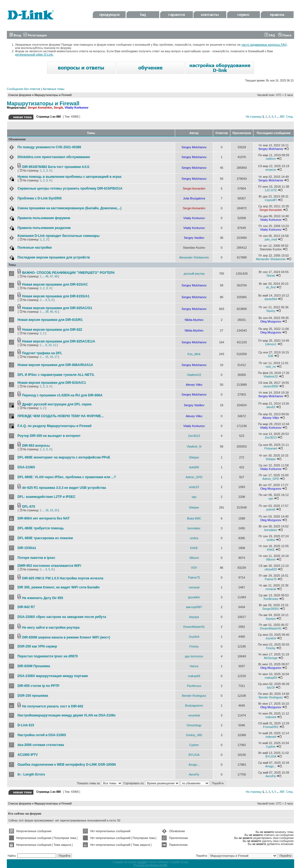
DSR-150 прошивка (33, 696)
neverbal (194, 715)
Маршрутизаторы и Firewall (53, 95)
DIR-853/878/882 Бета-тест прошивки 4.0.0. (56, 167)
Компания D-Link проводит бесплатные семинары (59, 236)
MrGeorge (271, 658)
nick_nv (271, 367)
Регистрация (35, 35)
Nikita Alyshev (194, 320)
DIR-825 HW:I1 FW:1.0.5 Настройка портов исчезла (63, 578)
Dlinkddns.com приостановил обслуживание (54, 157)
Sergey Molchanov (194, 147)
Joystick (194, 637)
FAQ (270, 35)
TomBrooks (271, 599)
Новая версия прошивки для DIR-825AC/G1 (57, 308)
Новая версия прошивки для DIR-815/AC (55, 285)
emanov (271, 170)
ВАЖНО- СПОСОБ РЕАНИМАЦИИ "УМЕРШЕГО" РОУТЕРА (69, 273)
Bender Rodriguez (194, 696)
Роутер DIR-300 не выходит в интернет (49, 436)
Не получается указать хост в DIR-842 (53, 706)
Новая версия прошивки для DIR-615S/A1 (56, 296)
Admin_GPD (194, 477)
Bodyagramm (194, 706)
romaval (194, 587)
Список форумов (20, 95)
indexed (271, 717)
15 (47, 357)
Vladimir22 (194, 375)
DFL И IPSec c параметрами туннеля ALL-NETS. (56, 375)
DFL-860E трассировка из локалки (45, 538)
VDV (194, 568)
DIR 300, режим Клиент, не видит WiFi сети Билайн (59, 587)
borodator (194, 528)
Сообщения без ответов (24, 89)
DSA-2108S (26, 467)
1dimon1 (271, 344)
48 (56, 276)
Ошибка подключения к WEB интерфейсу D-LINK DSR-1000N (67, 765)
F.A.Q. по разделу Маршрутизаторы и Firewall (54, 426)
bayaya (194, 617)
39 (47, 312)
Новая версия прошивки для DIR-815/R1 (50, 320)
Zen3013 (194, 436)
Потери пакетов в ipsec (36, 558)
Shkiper (194, 457)
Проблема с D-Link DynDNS (40, 198)
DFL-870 (29, 507)
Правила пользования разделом (44, 228)
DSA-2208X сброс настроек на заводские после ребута (62, 617)
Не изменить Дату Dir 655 (43, 598)
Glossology (194, 725)
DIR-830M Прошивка (34, 666)
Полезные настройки (35, 248)
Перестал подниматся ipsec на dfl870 (48, 656)
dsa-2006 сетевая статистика (41, 745)
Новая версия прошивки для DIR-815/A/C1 (52, 383)
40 (51, 312)
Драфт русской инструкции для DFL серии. (57, 404)
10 (50, 345)
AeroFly (194, 774)
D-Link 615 (26, 725)
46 (47, 276)
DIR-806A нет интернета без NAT (44, 518)
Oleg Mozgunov (271, 321)
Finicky (194, 646)
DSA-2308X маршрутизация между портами (53, 676)
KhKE (194, 548)
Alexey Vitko (194, 385)
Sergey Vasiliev (194, 238)
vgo (194, 497)
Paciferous (194, 686)
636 (271, 356)
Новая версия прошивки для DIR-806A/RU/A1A (55, 365)
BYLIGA (194, 755)
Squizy (271, 311)
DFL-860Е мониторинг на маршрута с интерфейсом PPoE (64, 457)
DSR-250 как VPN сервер (37, 646)
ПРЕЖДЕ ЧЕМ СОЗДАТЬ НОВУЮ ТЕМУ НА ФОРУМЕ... (61, 416)
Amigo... (194, 765)
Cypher (194, 745)
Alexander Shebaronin (194, 257)
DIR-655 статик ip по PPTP (38, 686)
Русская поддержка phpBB (150, 865)
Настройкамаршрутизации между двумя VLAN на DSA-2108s (67, 715)
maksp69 (194, 676)
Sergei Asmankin (40, 108)
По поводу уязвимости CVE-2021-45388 (49, 147)
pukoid (271, 509)
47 (51, 276)
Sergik (58, 108)
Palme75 (194, 577)
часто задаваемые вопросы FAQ (264, 45)
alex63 (271, 407)
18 (47, 510)
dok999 (194, 467)
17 (56, 357)
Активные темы (53, 89)
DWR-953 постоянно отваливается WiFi (49, 566)
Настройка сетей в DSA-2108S (42, 735)
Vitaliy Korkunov (76, 108)
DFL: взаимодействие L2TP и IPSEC (47, 497)
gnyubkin (194, 597)
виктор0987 (194, 607)
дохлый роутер (194, 274)
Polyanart (271, 448)
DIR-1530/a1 (27, 548)
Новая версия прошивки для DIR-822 (52, 330)
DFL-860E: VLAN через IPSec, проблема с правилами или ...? (67, 477)
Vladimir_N (194, 446)
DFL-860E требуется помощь (41, 528)
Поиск (285, 35)
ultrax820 (271, 569)
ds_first (271, 287)
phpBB (142, 862)
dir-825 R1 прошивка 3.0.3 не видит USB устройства (64, 488)
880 (282, 117)
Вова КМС (194, 518)
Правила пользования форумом (44, 218)
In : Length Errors (31, 774)
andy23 (194, 487)
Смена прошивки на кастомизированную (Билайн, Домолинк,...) (70, 208)
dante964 (271, 299)
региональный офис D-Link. (34, 54)
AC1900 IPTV (28, 755)
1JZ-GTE (271, 190)
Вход (15, 35)
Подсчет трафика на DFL (42, 353)
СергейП (271, 200)
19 (51, 510)
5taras (271, 275)
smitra (194, 538)
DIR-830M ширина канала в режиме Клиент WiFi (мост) (66, 637)
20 (56, 510)
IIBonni (194, 558)
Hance (194, 666)
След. (290, 117)
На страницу (254, 117)
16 (51, 357)
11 (55, 345)
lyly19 (271, 687)
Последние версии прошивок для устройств (54, 257)
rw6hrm (271, 159)
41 (56, 312)
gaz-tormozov (194, 656)
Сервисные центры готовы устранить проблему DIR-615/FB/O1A (70, 188)
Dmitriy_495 (194, 735)
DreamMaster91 (194, 627)
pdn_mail (271, 239)
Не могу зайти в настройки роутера (51, 628)
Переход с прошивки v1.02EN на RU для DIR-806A (62, 395)
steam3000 (271, 386)
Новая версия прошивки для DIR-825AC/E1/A (59, 341)
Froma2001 (271, 727)
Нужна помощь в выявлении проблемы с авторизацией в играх (70, 177)
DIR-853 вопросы (36, 446)
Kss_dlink (194, 354)
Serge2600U (271, 609)
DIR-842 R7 (26, 607)
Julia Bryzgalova (194, 198)
